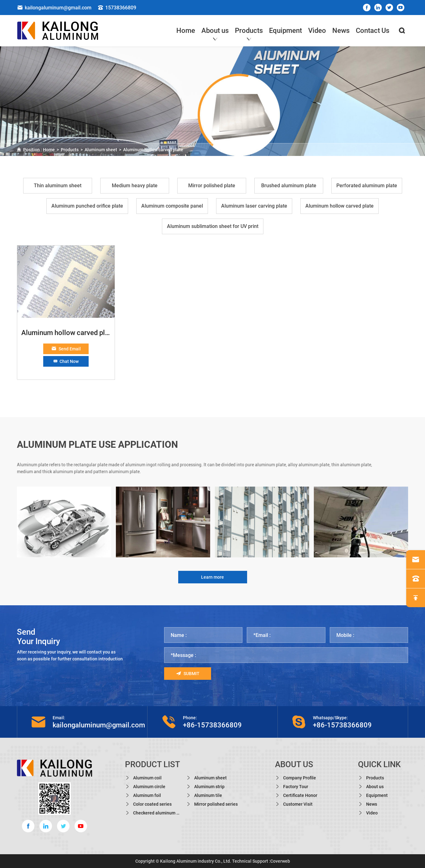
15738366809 (117, 8)
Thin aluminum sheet (58, 186)
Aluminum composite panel (172, 206)
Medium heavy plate (135, 186)
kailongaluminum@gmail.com (54, 8)
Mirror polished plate (212, 186)
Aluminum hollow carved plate (153, 150)
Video (317, 31)
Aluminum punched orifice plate (87, 206)
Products (249, 32)
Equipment (285, 31)
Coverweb (280, 861)
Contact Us (373, 31)
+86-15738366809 (212, 725)
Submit (188, 674)
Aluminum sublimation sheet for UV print (213, 226)
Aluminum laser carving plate (254, 206)
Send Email (66, 349)
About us (215, 32)
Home (186, 31)
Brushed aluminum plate (289, 186)
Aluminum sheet (101, 150)
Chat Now (66, 361)
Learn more (213, 577)
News (341, 31)
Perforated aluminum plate (367, 186)
